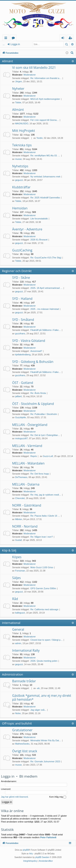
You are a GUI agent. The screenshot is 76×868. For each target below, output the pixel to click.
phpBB (26, 850)
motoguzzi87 (21, 438)
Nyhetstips (20, 166)
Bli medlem (28, 776)
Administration (13, 674)
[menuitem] (72, 53)
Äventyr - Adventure (27, 229)
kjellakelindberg (23, 355)
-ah (38, 688)
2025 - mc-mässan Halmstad (45, 309)
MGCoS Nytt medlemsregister (45, 99)
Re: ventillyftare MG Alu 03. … (45, 156)
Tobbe (18, 102)
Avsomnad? (36, 351)
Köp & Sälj (9, 550)
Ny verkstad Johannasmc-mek (45, 177)
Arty (31, 854)
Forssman (20, 571)
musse (18, 159)
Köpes (17, 557)
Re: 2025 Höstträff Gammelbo (45, 198)
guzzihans (20, 333)
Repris (34, 456)
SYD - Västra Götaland (29, 341)
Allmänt (7, 61)
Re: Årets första (38, 393)
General (18, 629)
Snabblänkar (7, 38)
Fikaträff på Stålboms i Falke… (46, 330)
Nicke (18, 713)
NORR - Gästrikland (27, 505)
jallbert (18, 396)
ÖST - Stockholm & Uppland (33, 404)
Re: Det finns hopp (40, 474)
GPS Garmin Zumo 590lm (43, 588)
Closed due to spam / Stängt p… (47, 640)
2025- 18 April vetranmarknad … (46, 288)
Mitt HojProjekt (24, 131)
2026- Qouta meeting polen (44, 661)
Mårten (19, 519)
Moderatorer (30, 75)
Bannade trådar (24, 681)
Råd (15, 599)
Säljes (16, 578)
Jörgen (19, 81)
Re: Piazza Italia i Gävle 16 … (45, 516)
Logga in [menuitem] (64, 38)
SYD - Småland (23, 320)
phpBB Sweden (42, 857)
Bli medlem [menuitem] (71, 38)
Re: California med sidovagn (44, 609)
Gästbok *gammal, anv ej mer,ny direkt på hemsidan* (42, 697)
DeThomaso (21, 477)
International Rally (26, 650)
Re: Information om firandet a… (46, 78)
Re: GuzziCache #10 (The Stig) (46, 258)
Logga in (9, 44)
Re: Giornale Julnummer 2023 (45, 761)
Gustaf (18, 540)
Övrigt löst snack (25, 751)
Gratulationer (22, 730)
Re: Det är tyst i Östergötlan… (45, 435)
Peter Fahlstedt (48, 837)
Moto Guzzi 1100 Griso (42, 567)
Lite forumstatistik (39, 219)
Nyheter (18, 89)
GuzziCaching (22, 250)
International (11, 623)
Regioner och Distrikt (17, 271)
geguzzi (19, 180)
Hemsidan (20, 208)
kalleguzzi (20, 613)
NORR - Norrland (25, 526)
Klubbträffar (21, 187)
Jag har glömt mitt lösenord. (15, 797)
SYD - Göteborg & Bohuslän (33, 362)
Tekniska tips (22, 145)
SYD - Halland (22, 299)
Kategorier (14, 38)
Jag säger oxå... (38, 710)
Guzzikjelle (21, 417)
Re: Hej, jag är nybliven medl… (46, 495)
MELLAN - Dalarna (26, 484)
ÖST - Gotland (23, 383)
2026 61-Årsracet (39, 240)
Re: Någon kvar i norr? (42, 537)
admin (18, 643)
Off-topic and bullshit (17, 723)
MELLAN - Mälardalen (28, 463)
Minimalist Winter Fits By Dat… (46, 740)
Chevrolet (20, 498)
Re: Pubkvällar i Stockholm (44, 414)
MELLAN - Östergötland (30, 425)
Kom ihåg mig (58, 797)
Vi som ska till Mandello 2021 (34, 68)
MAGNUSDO (22, 123)
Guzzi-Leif (48, 456)
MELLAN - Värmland (27, 446)
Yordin (40, 138)
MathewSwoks (22, 744)
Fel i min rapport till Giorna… (45, 120)
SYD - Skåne (21, 278)
